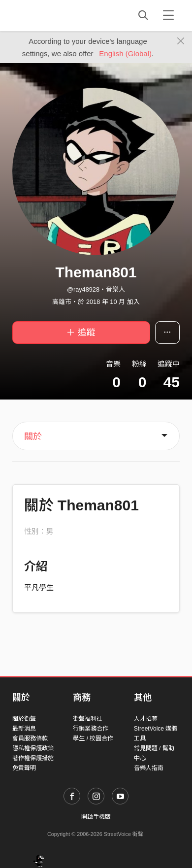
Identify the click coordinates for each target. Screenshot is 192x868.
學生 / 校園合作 (93, 738)
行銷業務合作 (91, 729)
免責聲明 (24, 768)
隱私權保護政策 (33, 748)
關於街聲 (24, 719)
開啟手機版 (96, 817)
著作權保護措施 (33, 758)
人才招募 (146, 719)
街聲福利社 (88, 719)
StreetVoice (53, 15)
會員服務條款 (30, 738)
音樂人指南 (149, 768)
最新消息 (24, 729)
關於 (33, 436)
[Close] (181, 41)
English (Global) (125, 53)
